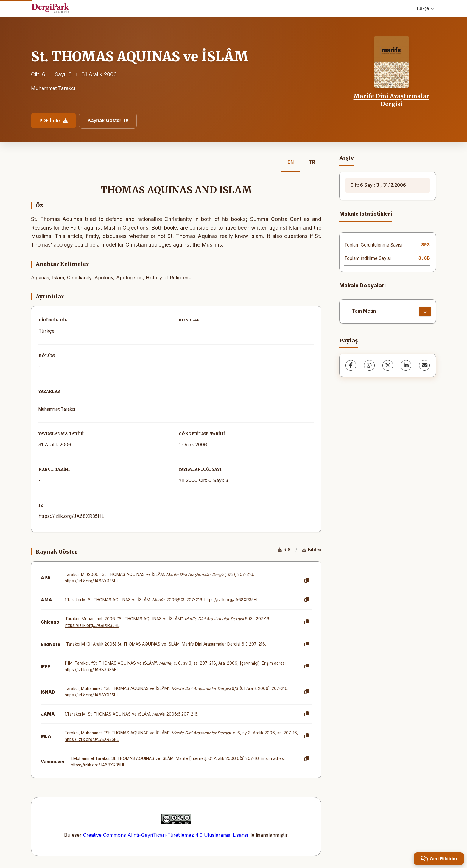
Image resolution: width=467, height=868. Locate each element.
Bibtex (312, 550)
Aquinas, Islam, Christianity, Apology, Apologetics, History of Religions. (111, 278)
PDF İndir (53, 121)
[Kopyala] (307, 581)
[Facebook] (351, 365)
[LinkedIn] (406, 365)
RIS (284, 550)
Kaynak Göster (108, 120)
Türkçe (425, 8)
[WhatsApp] (369, 365)
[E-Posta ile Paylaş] (424, 365)
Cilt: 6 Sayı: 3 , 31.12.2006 (378, 185)
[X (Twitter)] (388, 365)
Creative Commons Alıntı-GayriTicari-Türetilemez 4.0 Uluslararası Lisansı (166, 835)
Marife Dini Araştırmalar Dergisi (391, 100)
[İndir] (425, 311)
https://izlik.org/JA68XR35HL (71, 516)
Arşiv (347, 158)
